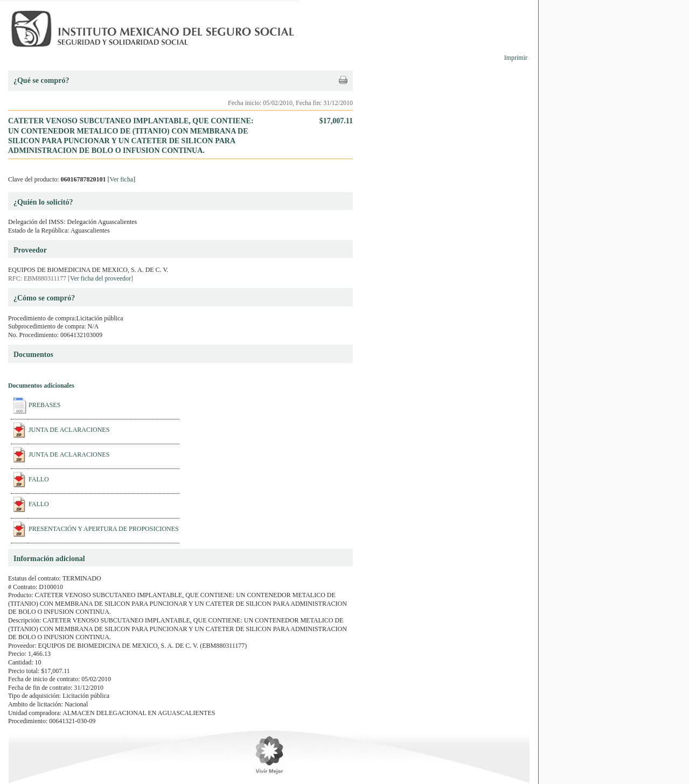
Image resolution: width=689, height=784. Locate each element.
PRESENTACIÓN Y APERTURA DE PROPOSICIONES (104, 529)
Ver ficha (122, 179)
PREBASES (44, 405)
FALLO (39, 479)
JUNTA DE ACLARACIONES (69, 430)
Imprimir (516, 58)
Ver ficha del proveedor (100, 278)
